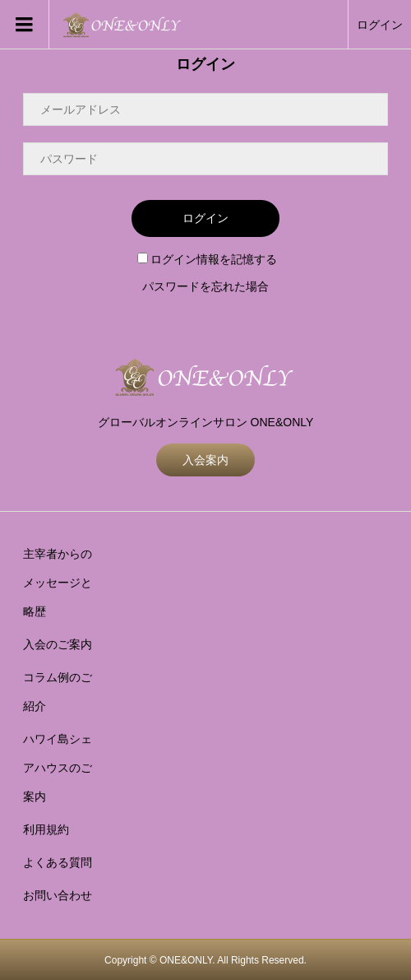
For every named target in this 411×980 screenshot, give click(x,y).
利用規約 (46, 829)
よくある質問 (58, 862)
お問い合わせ (58, 895)
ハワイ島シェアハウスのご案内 (58, 768)
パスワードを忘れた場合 (205, 286)
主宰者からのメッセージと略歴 (58, 583)
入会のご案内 (58, 644)
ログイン (380, 25)
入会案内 (205, 460)
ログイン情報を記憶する (207, 259)
